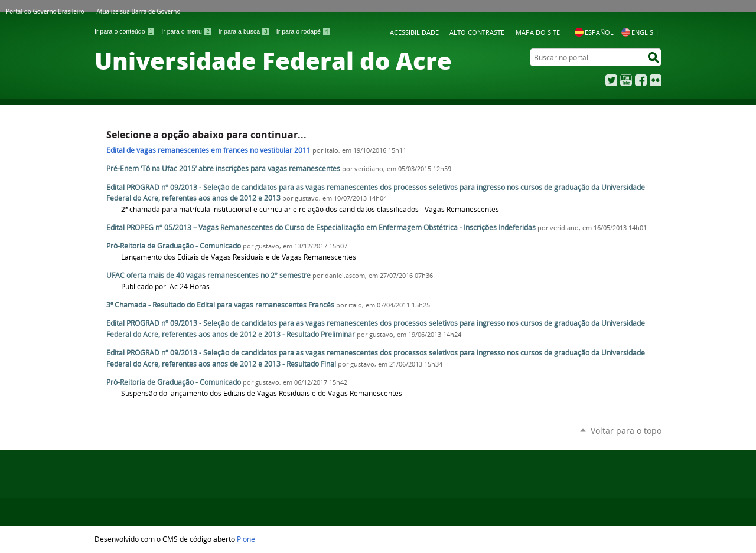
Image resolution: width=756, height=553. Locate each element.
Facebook (641, 80)
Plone (246, 539)
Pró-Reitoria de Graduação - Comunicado (174, 246)
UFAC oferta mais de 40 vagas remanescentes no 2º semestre (208, 275)
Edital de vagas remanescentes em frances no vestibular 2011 (208, 150)
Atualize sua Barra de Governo (138, 11)
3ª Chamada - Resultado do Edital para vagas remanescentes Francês (220, 305)
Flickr (656, 80)
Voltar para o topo (626, 431)
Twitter (611, 80)
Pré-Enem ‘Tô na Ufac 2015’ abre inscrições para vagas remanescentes (223, 168)
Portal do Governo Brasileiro (45, 11)
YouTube (626, 80)
